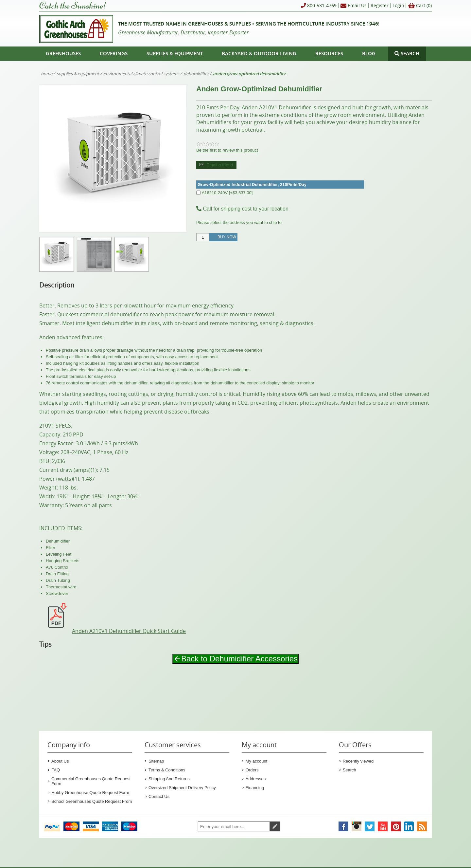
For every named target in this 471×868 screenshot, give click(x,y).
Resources (329, 54)
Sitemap (156, 761)
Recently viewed (358, 761)
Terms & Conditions (167, 770)
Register (380, 5)
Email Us (354, 6)
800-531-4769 (319, 6)
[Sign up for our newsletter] (234, 826)
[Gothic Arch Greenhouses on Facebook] (343, 826)
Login (398, 5)
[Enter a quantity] (203, 237)
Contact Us (159, 796)
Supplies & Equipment (175, 54)
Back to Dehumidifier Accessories (235, 659)
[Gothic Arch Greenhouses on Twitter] (370, 826)
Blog (369, 54)
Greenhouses (63, 54)
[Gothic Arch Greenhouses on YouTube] (383, 826)
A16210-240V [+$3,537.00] (227, 193)
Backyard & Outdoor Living (259, 54)
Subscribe (275, 826)
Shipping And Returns (169, 779)
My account (256, 761)
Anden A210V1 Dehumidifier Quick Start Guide (113, 631)
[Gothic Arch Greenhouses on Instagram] (357, 826)
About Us (60, 761)
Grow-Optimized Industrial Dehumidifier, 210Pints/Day (252, 185)
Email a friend (220, 165)
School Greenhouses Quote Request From (92, 801)
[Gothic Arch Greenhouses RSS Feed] (422, 826)
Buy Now (227, 237)
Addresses (256, 779)
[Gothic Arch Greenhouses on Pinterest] (396, 826)
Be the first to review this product (227, 150)
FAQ (56, 770)
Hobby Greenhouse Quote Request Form (90, 793)
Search (349, 770)
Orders (252, 770)
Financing (255, 788)
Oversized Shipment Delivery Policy (182, 788)
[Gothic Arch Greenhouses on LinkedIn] (409, 826)
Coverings (114, 54)
